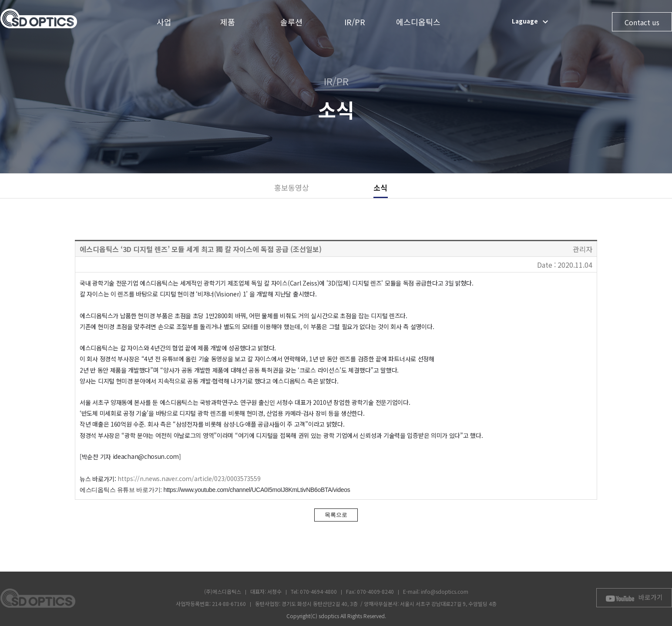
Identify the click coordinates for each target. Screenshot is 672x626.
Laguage (531, 22)
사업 (164, 22)
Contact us (642, 22)
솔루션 (291, 22)
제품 (228, 22)
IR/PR (355, 22)
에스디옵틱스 (418, 22)
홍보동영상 (292, 187)
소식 (380, 187)
